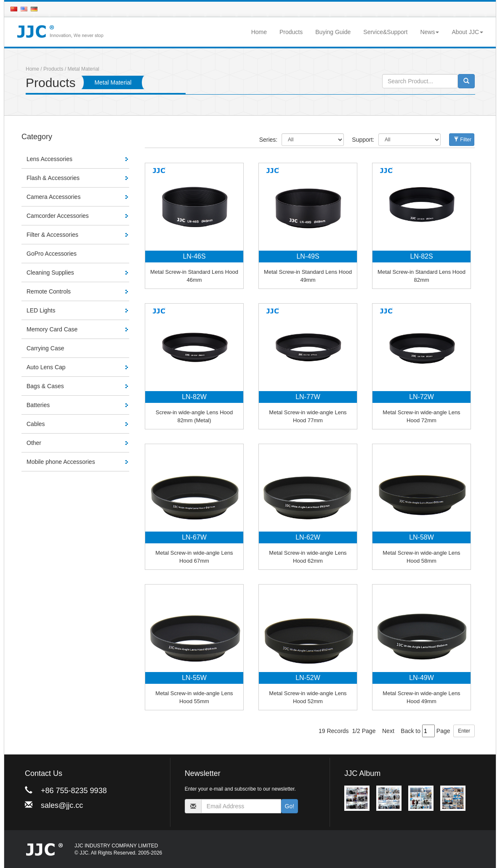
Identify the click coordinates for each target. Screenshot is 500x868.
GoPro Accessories (52, 254)
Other (34, 443)
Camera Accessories (53, 197)
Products (291, 32)
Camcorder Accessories (58, 216)
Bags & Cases (45, 386)
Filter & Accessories (52, 235)
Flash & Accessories (53, 178)
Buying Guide (333, 32)
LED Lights (41, 310)
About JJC (467, 32)
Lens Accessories (49, 159)
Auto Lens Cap (46, 367)
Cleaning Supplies (50, 273)
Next (388, 731)
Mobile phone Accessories (61, 462)
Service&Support (385, 32)
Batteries (38, 405)
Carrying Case (45, 348)
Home (259, 32)
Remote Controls (49, 291)
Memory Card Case (52, 329)
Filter (463, 140)
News (430, 32)
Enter (464, 731)
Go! (290, 806)
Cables (36, 424)
